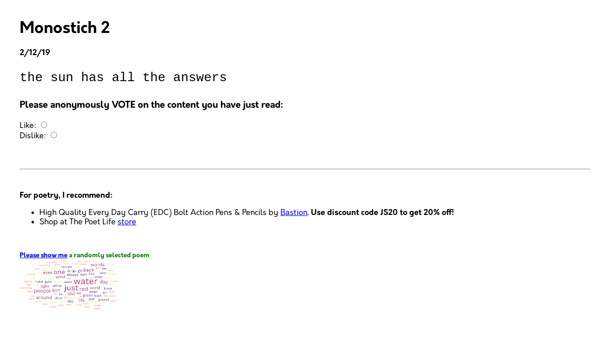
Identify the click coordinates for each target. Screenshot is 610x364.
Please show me (44, 258)
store (127, 225)
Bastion (294, 216)
